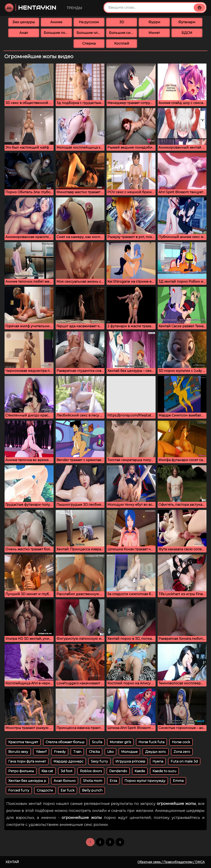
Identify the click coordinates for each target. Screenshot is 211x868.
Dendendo (118, 771)
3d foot (67, 771)
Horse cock (181, 742)
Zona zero (182, 752)
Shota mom (93, 781)
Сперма (89, 43)
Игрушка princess (130, 761)
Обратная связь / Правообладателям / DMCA (171, 862)
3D (122, 22)
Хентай (12, 862)
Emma (178, 781)
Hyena (158, 761)
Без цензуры (24, 22)
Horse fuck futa (151, 742)
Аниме (56, 22)
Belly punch (92, 790)
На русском (89, 22)
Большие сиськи (123, 33)
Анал (24, 33)
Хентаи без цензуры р (27, 781)
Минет (154, 33)
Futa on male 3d (184, 761)
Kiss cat (47, 771)
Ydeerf (41, 752)
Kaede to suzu (164, 771)
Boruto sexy (18, 752)
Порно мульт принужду (145, 781)
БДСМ (187, 33)
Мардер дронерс (68, 761)
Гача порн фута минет (27, 761)
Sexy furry (99, 761)
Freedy (60, 752)
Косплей (122, 43)
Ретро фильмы (21, 771)
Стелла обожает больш (65, 742)
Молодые (129, 752)
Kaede (140, 771)
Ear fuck (68, 790)
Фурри (154, 22)
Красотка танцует (23, 742)
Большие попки (58, 33)
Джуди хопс (156, 752)
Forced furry (19, 790)
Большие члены (91, 33)
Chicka (94, 752)
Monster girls (120, 742)
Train (77, 752)
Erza (113, 781)
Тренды (74, 8)
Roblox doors (91, 771)
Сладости (45, 790)
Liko (110, 752)
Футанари (187, 22)
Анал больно (65, 781)
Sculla (97, 742)
